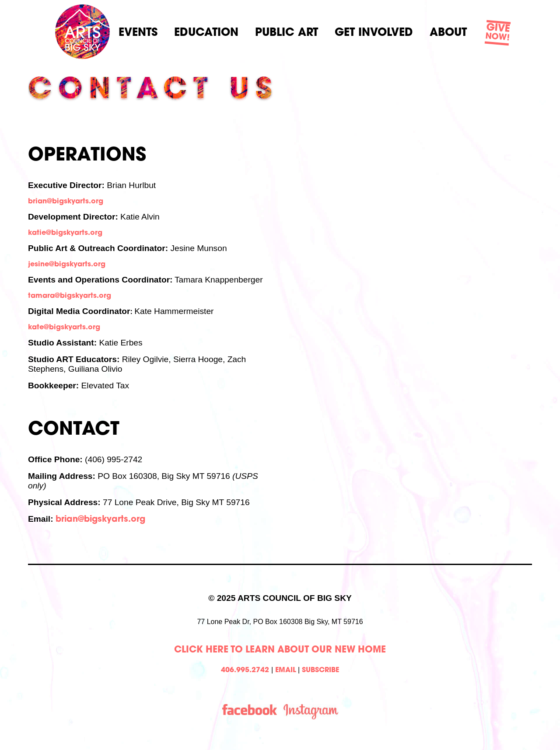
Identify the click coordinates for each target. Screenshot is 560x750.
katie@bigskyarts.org (65, 233)
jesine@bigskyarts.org (67, 265)
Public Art (287, 33)
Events (138, 33)
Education (206, 33)
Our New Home (349, 650)
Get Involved (374, 33)
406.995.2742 (245, 670)
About (448, 33)
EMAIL (286, 670)
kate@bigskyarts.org (64, 328)
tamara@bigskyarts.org (70, 296)
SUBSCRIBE (320, 670)
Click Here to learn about (243, 650)
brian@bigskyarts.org (66, 202)
